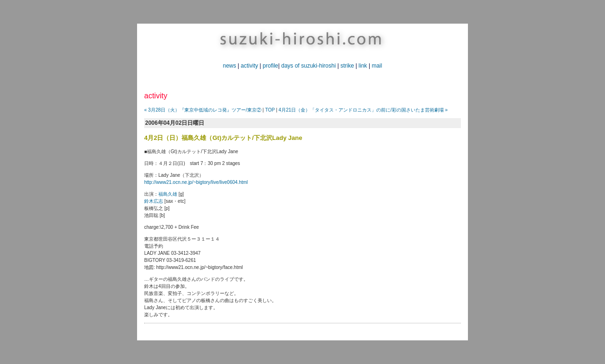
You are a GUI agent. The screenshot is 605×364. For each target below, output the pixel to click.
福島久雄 (168, 194)
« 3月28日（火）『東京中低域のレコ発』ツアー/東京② (203, 110)
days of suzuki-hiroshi (308, 66)
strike (347, 66)
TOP (270, 110)
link (363, 66)
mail (377, 66)
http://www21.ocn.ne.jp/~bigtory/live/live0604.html (196, 182)
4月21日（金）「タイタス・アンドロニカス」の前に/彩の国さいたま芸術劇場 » (363, 110)
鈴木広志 (154, 201)
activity (249, 66)
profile (271, 66)
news (230, 66)
